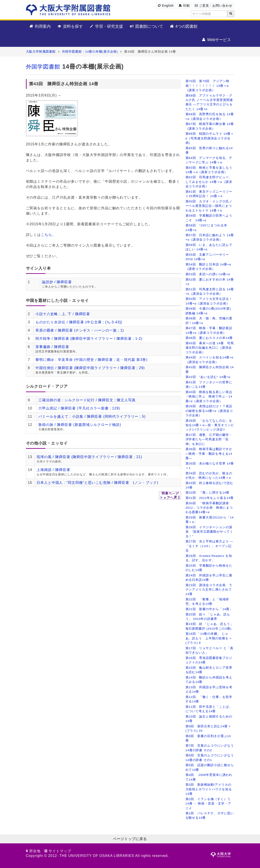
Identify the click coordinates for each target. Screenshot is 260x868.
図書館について (146, 27)
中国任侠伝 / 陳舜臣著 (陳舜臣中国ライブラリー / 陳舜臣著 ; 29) (90, 368)
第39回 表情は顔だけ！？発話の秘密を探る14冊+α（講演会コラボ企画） (209, 411)
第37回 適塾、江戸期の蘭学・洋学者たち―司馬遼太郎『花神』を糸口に (209, 439)
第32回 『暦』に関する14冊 (208, 493)
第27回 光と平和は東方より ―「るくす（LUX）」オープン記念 (209, 546)
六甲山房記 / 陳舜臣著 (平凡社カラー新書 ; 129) (79, 408)
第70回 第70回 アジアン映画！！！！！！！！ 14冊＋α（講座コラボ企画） (208, 86)
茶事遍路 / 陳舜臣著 (52, 347)
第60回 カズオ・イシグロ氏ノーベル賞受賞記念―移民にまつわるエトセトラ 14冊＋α (209, 206)
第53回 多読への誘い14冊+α (208, 274)
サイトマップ (60, 851)
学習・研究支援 (106, 27)
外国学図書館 (43, 67)
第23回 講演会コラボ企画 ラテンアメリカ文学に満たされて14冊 (209, 590)
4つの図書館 (183, 27)
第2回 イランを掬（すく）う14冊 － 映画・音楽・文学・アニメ (208, 804)
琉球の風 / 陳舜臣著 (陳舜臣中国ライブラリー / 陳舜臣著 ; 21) (89, 457)
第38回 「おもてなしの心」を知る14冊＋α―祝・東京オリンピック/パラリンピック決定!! (210, 425)
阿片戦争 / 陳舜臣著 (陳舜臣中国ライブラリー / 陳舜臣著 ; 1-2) (89, 339)
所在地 (35, 851)
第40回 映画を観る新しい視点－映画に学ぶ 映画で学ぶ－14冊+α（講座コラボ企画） (209, 397)
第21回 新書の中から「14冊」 (209, 609)
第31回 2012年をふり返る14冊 (210, 498)
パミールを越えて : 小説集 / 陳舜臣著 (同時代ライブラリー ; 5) (92, 416)
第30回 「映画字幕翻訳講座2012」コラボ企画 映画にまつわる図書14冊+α (209, 508)
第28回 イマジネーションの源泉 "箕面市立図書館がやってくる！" (209, 532)
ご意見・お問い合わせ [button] (213, 6)
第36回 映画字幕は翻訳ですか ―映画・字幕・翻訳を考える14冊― (209, 454)
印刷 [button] (184, 6)
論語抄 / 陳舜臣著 (57, 282)
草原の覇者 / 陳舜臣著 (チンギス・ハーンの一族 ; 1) (80, 330)
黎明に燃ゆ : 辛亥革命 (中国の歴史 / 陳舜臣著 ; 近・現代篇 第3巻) (92, 360)
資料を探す (70, 27)
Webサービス (216, 40)
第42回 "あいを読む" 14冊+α (208, 377)
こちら (46, 235)
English (166, 6)
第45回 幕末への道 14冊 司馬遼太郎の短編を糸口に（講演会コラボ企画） (210, 348)
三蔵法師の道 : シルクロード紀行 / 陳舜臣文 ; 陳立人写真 (87, 400)
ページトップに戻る (130, 839)
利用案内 (40, 27)
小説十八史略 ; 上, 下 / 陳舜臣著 (63, 314)
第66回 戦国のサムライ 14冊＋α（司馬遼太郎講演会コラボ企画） (210, 138)
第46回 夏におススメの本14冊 (209, 338)
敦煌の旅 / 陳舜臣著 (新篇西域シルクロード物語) (80, 425)
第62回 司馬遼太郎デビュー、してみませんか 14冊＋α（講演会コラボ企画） (209, 182)
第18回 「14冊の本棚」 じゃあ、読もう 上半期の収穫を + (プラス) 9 (209, 638)
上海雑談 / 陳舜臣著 (53, 470)
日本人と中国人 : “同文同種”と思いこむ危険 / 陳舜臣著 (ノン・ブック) (97, 483)
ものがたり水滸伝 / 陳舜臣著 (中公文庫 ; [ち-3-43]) (79, 322)
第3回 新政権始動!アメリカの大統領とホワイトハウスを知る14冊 (209, 789)
